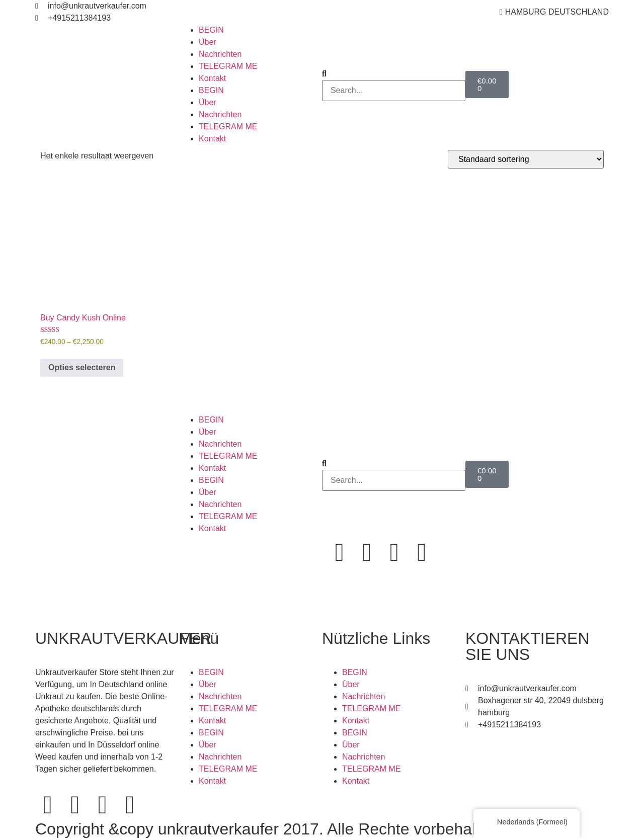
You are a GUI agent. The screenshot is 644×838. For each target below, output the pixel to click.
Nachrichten (220, 54)
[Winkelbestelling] (526, 159)
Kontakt (212, 78)
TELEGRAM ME (228, 66)
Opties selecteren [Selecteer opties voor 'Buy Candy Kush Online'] (82, 367)
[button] (394, 74)
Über (208, 42)
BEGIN (211, 30)
